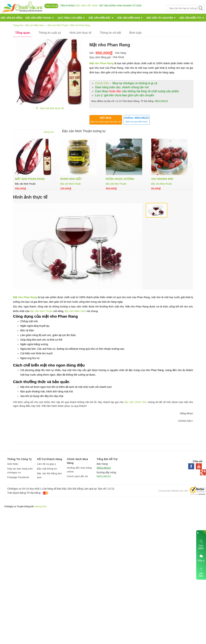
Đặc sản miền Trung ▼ (40, 18)
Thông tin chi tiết (110, 33)
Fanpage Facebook (18, 477)
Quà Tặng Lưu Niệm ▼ (71, 18)
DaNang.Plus (40, 507)
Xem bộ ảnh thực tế (49, 108)
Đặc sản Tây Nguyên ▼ (161, 18)
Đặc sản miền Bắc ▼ (101, 18)
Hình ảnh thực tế (80, 33)
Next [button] (190, 165)
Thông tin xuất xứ (50, 33)
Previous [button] (58, 165)
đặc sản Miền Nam (75, 311)
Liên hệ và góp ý (46, 464)
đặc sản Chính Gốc (136, 402)
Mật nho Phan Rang (102, 63)
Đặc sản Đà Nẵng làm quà (49, 475)
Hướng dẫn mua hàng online (79, 470)
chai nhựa (118, 57)
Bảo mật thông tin (47, 469)
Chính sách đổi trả (77, 476)
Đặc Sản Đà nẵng (12, 18)
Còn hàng (120, 53)
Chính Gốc (102, 83)
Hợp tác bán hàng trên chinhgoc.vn (20, 471)
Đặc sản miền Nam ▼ (130, 18)
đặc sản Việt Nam (86, 6)
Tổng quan (23, 33)
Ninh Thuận (52, 6)
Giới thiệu (13, 464)
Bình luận (135, 33)
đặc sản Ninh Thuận (41, 311)
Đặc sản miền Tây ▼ (192, 18)
